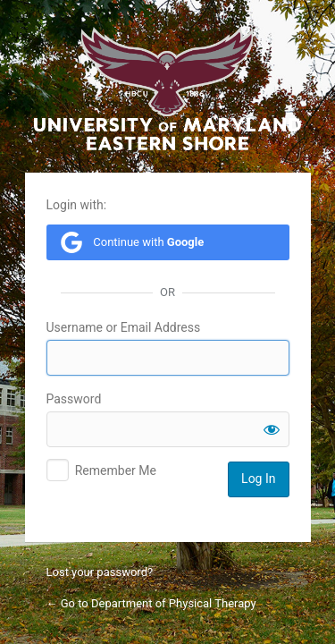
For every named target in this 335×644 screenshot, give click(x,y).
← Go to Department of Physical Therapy (151, 603)
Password (74, 399)
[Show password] (272, 429)
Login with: (77, 205)
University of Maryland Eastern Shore (168, 89)
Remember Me (116, 470)
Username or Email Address (124, 327)
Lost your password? (100, 572)
